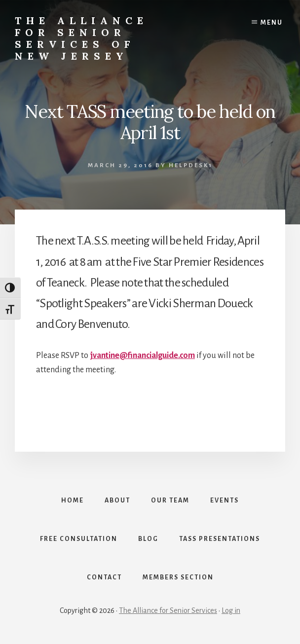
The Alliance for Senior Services (168, 610)
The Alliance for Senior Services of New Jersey (81, 38)
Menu (272, 23)
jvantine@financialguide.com (142, 356)
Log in (231, 610)
